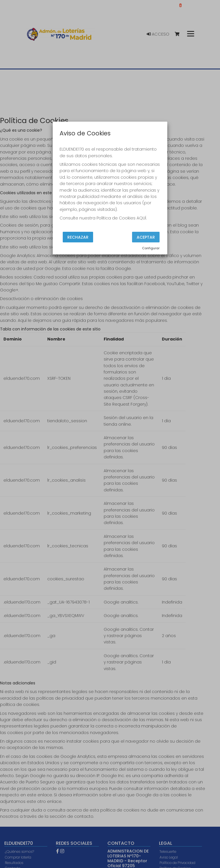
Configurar (151, 248)
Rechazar (78, 237)
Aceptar (146, 237)
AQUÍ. (142, 218)
